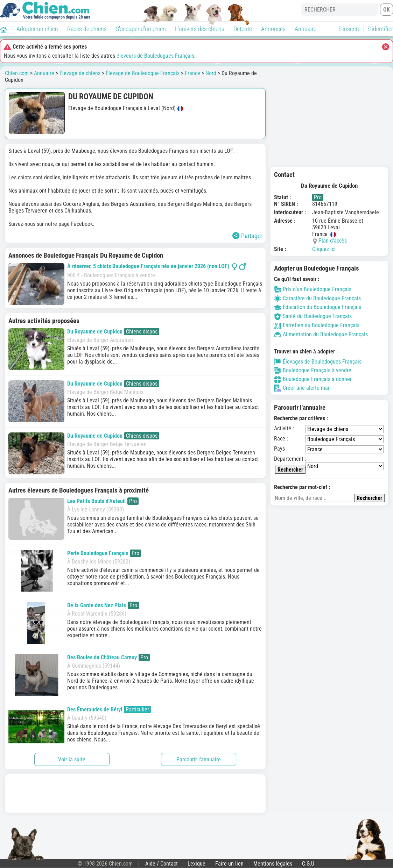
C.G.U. (309, 864)
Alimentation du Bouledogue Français (321, 334)
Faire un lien (229, 864)
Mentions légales (273, 864)
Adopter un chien (37, 29)
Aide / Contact (162, 864)
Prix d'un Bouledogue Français (313, 289)
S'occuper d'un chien (141, 29)
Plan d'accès (333, 241)
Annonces (273, 29)
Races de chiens (87, 29)
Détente (243, 29)
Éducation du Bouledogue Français (318, 307)
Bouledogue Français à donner (313, 379)
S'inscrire (349, 29)
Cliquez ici (324, 249)
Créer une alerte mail (302, 388)
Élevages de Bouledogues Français (318, 362)
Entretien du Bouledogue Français (317, 325)
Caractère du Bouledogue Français (317, 298)
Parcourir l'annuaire (199, 759)
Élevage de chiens (80, 73)
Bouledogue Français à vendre (313, 371)
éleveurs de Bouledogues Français (155, 56)
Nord (211, 73)
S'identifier (380, 29)
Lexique (196, 864)
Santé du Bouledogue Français (313, 316)
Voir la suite (72, 759)
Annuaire (306, 29)
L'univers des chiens (200, 29)
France (192, 73)
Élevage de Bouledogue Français (143, 73)
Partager (247, 236)
